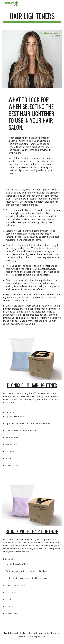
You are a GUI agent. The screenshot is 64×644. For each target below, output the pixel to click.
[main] (32, 17)
